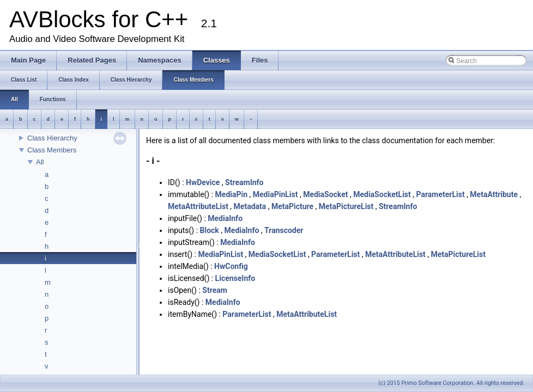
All (40, 162)
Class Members (52, 150)
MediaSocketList (382, 194)
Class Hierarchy (52, 138)
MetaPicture (292, 206)
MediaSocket (325, 194)
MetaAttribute (494, 194)
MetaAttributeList (198, 206)
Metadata (250, 206)
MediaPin (231, 194)
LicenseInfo (235, 278)
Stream (215, 290)
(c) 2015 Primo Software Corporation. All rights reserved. (451, 383)
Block (210, 230)
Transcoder (284, 230)
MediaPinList (275, 194)
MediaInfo (225, 218)
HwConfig (231, 266)
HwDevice (203, 182)
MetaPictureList (346, 206)
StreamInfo (244, 182)
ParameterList (440, 194)
